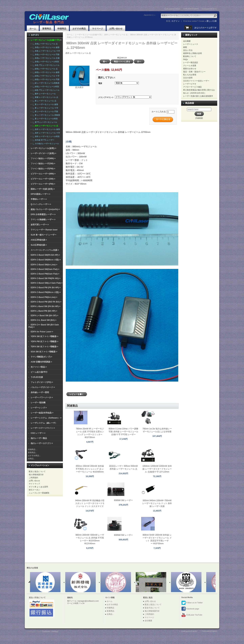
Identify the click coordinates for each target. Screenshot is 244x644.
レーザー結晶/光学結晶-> (42, 413)
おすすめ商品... (34, 456)
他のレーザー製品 (39, 438)
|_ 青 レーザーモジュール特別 (45, 119)
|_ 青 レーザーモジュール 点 (44, 101)
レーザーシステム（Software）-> (46, 418)
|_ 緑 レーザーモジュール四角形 (46, 83)
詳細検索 (199, 118)
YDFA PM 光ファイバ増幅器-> (44, 342)
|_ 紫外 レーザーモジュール (44, 94)
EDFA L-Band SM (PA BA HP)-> (45, 306)
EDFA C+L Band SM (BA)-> (44, 320)
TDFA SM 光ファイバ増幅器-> (44, 347)
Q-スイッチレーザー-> (41, 204)
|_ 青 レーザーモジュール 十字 (45, 108)
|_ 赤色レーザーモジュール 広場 (46, 58)
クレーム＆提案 (190, 65)
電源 (100, 83)
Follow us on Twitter (192, 603)
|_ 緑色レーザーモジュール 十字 (46, 76)
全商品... (32, 459)
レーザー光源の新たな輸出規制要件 (198, 96)
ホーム (33, 29)
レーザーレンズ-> (39, 408)
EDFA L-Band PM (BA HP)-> (44, 311)
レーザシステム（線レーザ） (44, 423)
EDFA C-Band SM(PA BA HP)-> (45, 255)
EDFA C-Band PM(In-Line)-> (44, 297)
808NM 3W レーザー (123, 500)
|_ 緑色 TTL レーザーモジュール (46, 90)
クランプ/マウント (106, 97)
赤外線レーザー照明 (40, 392)
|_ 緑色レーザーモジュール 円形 (46, 79)
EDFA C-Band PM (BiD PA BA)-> (46, 302)
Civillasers (46, 631)
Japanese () (149, 15)
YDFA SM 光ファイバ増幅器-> (44, 336)
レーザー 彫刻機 (38, 403)
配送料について (190, 56)
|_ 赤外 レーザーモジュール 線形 (46, 129)
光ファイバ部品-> (39, 367)
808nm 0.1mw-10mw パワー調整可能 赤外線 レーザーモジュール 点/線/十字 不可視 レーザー (123, 432)
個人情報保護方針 (36, 475)
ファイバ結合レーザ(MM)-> (43, 158)
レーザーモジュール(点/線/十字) (88, 35)
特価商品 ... (33, 449)
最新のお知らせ (190, 69)
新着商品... (32, 452)
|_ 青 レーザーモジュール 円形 (45, 111)
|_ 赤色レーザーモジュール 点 (45, 44)
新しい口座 (212, 21)
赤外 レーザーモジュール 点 (116, 35)
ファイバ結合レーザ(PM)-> (43, 169)
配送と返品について (37, 471)
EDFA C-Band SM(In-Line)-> (44, 265)
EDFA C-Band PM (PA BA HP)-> (46, 288)
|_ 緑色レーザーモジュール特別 (45, 87)
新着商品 (47, 29)
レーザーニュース (191, 44)
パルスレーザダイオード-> (43, 387)
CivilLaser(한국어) (209, 9)
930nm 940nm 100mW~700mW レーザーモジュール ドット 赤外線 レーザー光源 (157, 503)
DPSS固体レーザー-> (40, 194)
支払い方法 (188, 50)
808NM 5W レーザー (123, 535)
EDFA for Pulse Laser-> (42, 332)
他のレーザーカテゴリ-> (42, 443)
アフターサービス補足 (192, 87)
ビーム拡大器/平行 (39, 372)
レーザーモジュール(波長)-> (43, 148)
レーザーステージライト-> (43, 428)
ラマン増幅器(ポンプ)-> (41, 357)
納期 (185, 47)
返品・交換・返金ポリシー (194, 72)
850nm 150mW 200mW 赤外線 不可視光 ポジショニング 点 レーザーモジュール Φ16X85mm (90, 469)
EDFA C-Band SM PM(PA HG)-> (46, 278)
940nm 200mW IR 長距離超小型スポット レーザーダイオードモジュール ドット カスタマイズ (90, 503)
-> (46, 40)
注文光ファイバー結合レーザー (196, 81)
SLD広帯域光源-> (39, 245)
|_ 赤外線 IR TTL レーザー (43, 140)
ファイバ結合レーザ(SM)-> (43, 164)
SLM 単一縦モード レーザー (44, 235)
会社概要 (187, 41)
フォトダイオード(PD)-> (42, 382)
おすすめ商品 (79, 29)
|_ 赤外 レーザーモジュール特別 (46, 136)
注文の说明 (188, 78)
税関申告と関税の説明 (192, 53)
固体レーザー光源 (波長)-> (43, 189)
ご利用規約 (33, 478)
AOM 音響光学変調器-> (41, 362)
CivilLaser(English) (191, 9)
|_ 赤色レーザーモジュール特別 (45, 62)
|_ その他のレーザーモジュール (45, 144)
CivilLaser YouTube (192, 615)
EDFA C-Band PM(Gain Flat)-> (45, 274)
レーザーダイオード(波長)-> (43, 153)
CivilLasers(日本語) (172, 9)
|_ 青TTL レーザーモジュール (44, 122)
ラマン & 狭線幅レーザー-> (43, 220)
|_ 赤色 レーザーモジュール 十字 (46, 51)
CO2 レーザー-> (38, 433)
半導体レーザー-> (39, 199)
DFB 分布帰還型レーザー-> (43, 214)
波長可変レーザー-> (40, 225)
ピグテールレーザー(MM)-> (43, 174)
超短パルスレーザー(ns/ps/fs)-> (45, 209)
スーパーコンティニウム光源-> (45, 250)
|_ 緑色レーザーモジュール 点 (45, 69)
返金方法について (152, 608)
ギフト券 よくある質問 (38, 487)
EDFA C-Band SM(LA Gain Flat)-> (47, 283)
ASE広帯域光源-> (39, 240)
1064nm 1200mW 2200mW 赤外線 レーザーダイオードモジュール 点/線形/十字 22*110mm (157, 469)
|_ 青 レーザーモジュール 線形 (45, 104)
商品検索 (190, 103)
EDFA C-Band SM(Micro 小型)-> (46, 260)
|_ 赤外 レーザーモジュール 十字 (46, 133)
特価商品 (62, 29)
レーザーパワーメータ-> (42, 397)
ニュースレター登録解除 (39, 493)
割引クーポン (34, 490)
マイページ (98, 29)
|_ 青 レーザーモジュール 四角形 (46, 115)
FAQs (186, 59)
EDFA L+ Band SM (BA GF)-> (44, 316)
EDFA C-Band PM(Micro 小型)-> (46, 292)
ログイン (176, 21)
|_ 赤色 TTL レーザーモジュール (46, 65)
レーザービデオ (190, 84)
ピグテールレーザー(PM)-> (43, 184)
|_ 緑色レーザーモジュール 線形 (46, 72)
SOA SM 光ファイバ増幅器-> (44, 352)
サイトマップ (34, 484)
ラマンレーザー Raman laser (44, 230)
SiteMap (55, 631)
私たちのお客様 (190, 75)
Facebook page (190, 609)
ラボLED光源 (37, 377)
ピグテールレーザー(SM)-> (43, 179)
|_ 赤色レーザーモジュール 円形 (46, 54)
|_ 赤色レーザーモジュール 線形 (46, 47)
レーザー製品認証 (191, 62)
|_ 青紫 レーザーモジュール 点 (45, 97)
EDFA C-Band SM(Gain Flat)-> (45, 269)
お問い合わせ (116, 29)
